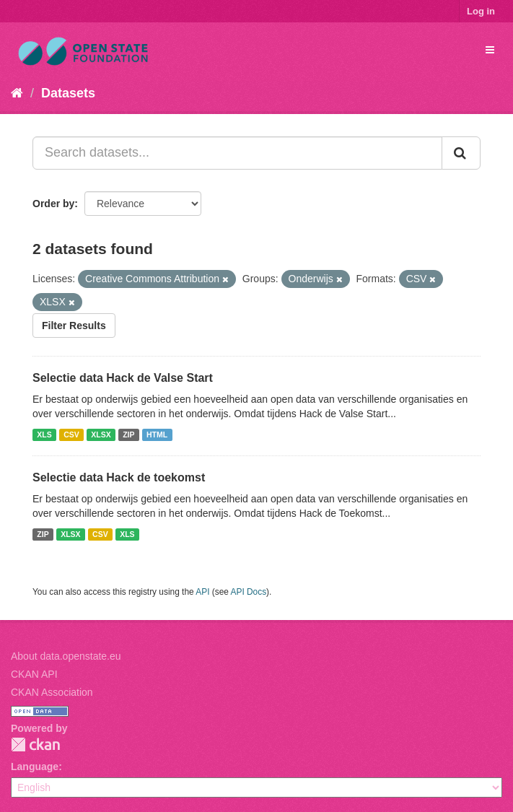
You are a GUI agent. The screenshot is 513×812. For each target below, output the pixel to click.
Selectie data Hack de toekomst (119, 477)
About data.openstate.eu (66, 656)
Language (35, 767)
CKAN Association (52, 692)
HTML (157, 435)
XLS (44, 435)
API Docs (249, 592)
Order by (53, 204)
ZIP (128, 435)
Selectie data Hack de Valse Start (123, 378)
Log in (481, 11)
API (202, 592)
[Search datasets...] (237, 153)
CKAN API (34, 674)
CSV (71, 435)
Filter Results (74, 326)
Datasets (68, 93)
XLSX (101, 435)
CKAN (35, 745)
